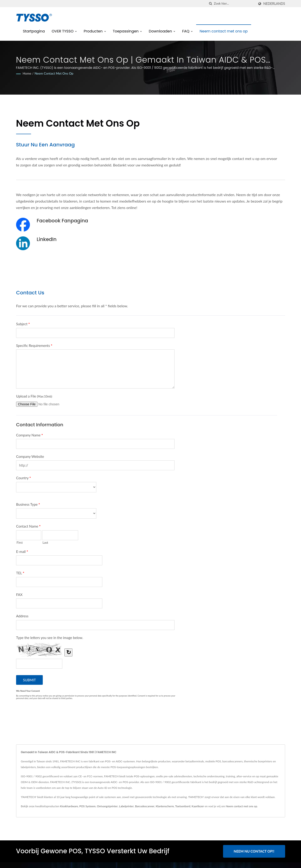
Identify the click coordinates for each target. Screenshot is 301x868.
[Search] (234, 4)
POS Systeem (87, 806)
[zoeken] (210, 4)
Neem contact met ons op (224, 31)
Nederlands (274, 4)
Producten (95, 31)
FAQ (187, 31)
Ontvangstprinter (107, 806)
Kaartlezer (198, 806)
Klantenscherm (165, 806)
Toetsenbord (183, 806)
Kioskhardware (69, 806)
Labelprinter (126, 806)
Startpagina (34, 31)
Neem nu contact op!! (254, 851)
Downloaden (162, 31)
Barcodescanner (145, 806)
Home (27, 73)
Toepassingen (128, 31)
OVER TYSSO (64, 31)
